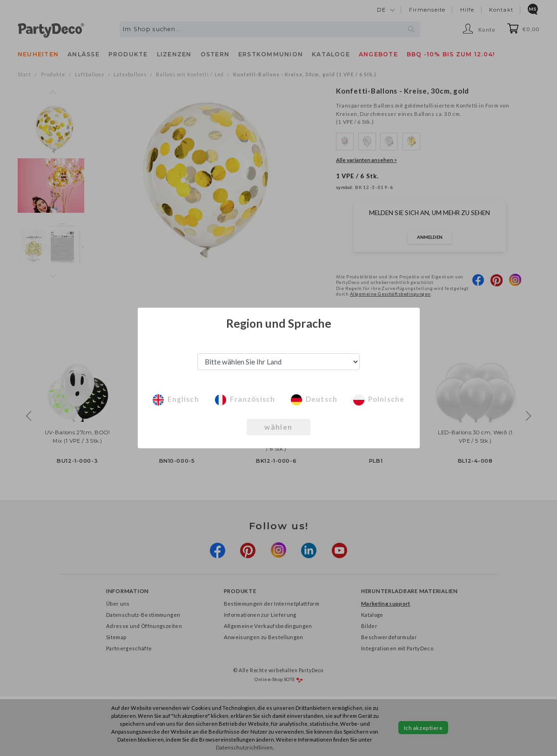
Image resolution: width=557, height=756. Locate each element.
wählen (278, 427)
